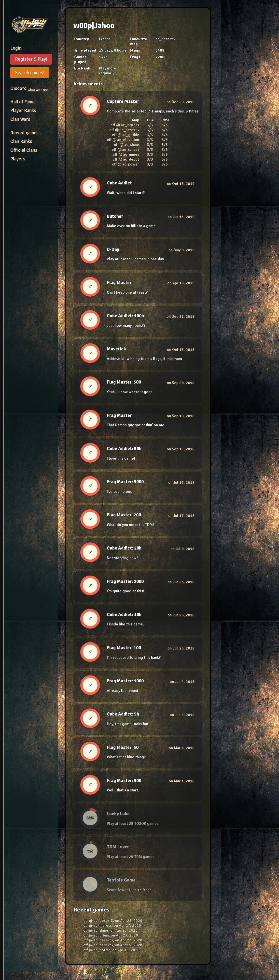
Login (16, 48)
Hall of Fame (22, 102)
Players (18, 159)
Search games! (30, 73)
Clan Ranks (21, 141)
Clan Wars (20, 119)
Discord (29, 88)
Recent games (24, 133)
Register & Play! (31, 59)
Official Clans (24, 150)
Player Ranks (23, 110)
